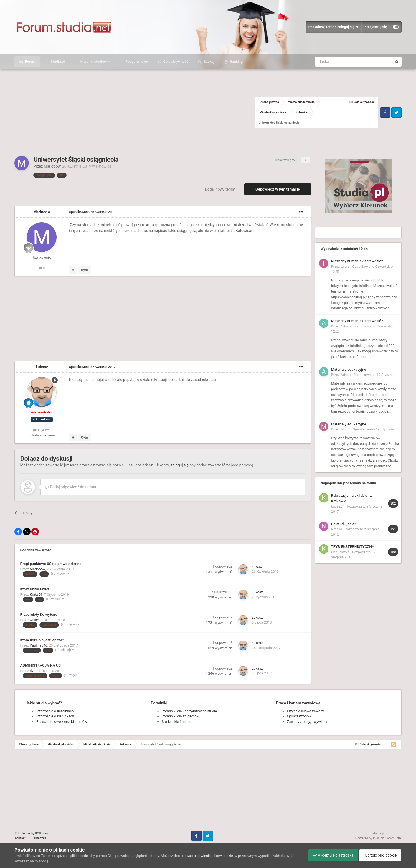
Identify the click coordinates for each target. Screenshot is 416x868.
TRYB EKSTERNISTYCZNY (353, 546)
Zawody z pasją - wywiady (307, 722)
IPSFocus (42, 833)
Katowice (104, 166)
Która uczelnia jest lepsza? (42, 640)
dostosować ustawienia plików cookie (204, 856)
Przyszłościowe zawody (306, 711)
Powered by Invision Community (379, 838)
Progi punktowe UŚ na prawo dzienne (51, 564)
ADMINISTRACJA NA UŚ (40, 665)
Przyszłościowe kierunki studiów (62, 722)
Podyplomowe (136, 62)
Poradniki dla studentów (180, 716)
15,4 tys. (42, 430)
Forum (30, 62)
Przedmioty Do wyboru (39, 614)
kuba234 (338, 506)
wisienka (37, 620)
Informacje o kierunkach (55, 716)
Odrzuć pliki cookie (379, 855)
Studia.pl (57, 62)
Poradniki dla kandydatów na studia (189, 711)
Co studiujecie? (344, 524)
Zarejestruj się (376, 27)
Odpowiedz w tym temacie (278, 189)
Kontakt (20, 838)
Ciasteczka (39, 838)
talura (345, 266)
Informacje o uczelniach (55, 711)
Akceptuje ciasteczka (331, 855)
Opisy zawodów (299, 716)
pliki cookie (79, 856)
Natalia (337, 529)
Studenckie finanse (176, 722)
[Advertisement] (134, 112)
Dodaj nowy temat (220, 189)
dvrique (36, 671)
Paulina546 (39, 645)
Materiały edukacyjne (349, 369)
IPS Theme (22, 833)
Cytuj (85, 270)
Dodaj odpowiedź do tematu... (73, 487)
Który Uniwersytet (35, 589)
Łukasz (42, 367)
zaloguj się (180, 465)
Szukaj (209, 62)
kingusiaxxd (340, 552)
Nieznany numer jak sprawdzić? (357, 261)
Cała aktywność (175, 62)
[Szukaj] (341, 62)
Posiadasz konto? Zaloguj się (334, 27)
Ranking (236, 62)
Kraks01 (36, 594)
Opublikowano (92, 212)
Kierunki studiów (93, 62)
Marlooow (52, 166)
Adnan (346, 326)
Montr (345, 429)
